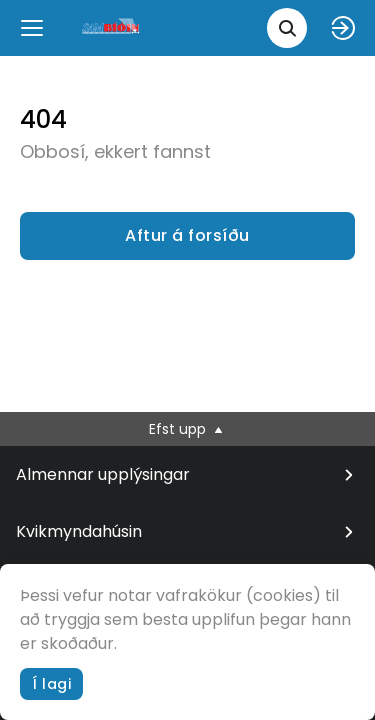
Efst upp (187, 429)
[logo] (112, 27)
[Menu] (32, 28)
